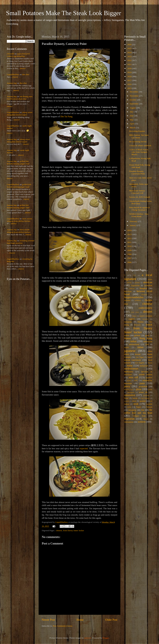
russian (135, 398)
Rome (126, 398)
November (134, 96)
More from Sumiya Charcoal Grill (137, 192)
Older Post (111, 620)
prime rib (143, 392)
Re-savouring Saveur (138, 142)
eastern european (146, 316)
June (132, 116)
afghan (150, 279)
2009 (130, 250)
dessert (148, 312)
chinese (59, 530)
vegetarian (129, 419)
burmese (127, 300)
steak (136, 404)
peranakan (143, 386)
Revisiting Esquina (137, 131)
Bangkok (143, 288)
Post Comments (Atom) (63, 626)
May (132, 120)
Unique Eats (139, 416)
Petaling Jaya (129, 389)
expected (84, 448)
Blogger (106, 638)
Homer (128, 338)
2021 (130, 64)
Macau (150, 363)
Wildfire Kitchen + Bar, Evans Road (139, 215)
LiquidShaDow (13, 74)
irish (147, 344)
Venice (146, 419)
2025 (130, 48)
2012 (130, 238)
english (132, 319)
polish (150, 389)
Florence (137, 325)
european (128, 322)
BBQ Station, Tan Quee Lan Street (139, 136)
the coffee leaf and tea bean (138, 411)
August (133, 108)
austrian (132, 288)
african (129, 282)
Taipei (139, 407)
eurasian (145, 319)
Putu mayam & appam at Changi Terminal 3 (139, 209)
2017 (130, 80)
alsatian (137, 282)
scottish (127, 401)
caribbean (138, 300)
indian (133, 341)
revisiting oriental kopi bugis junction (21, 242)
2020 (130, 68)
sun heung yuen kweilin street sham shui (20, 98)
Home (80, 620)
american (148, 282)
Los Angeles (140, 363)
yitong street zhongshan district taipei (20, 114)
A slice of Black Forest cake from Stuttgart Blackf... (139, 152)
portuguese (131, 392)
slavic (134, 401)
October (133, 100)
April (132, 124)
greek (147, 335)
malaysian (144, 366)
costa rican (135, 312)
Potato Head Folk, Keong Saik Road (140, 166)
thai (143, 410)
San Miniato (145, 398)
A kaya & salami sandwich (140, 145)
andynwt (88, 638)
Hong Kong (146, 338)
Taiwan (149, 407)
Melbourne (129, 372)
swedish (149, 404)
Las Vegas (140, 357)
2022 (130, 60)
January (133, 225)
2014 (130, 230)
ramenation (130, 395)
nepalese (149, 378)
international (134, 344)
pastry (127, 386)
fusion (127, 335)
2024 (130, 52)
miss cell (133, 377)
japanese (130, 351)
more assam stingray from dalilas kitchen (19, 220)
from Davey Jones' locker (74, 530)
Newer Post (48, 620)
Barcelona (128, 291)
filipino (141, 322)
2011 (130, 242)
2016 (130, 84)
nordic (129, 380)
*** (134, 275)
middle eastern (146, 374)
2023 (130, 56)
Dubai (134, 316)
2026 (130, 44)
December (134, 92)
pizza (139, 389)
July (132, 112)
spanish (143, 401)
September (134, 104)
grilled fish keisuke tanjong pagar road (18, 162)
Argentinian (135, 285)
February (134, 221)
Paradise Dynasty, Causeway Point (137, 172)
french (149, 325)
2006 (130, 262)
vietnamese (129, 422)
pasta (142, 383)
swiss (129, 407)
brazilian (144, 294)
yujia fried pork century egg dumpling (18, 55)
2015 (130, 88)
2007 (130, 258)
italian (140, 347)
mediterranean (131, 369)
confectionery (145, 308)
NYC (136, 380)
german (137, 335)
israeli (126, 347)
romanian (146, 395)
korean (138, 354)
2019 (130, 72)
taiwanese (132, 410)
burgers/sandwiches (134, 297)
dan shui (26, 74)
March (133, 128)
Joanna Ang (12, 83)
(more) (22, 68)
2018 (130, 76)
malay (130, 366)
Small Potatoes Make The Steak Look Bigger (64, 13)
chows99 (10, 54)
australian (148, 285)
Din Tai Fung (66, 116)
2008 (130, 254)
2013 (130, 234)
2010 (130, 246)
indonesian (148, 341)
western (142, 422)
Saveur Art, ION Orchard (140, 197)
